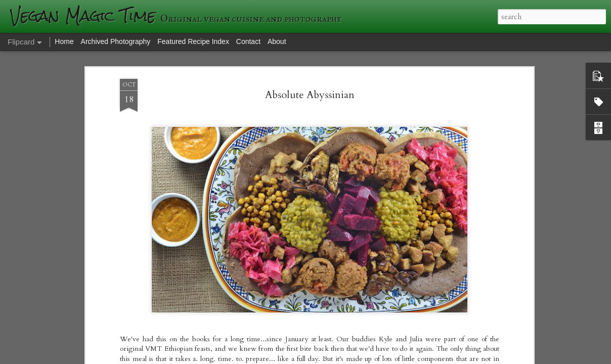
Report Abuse (481, 358)
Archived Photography (116, 41)
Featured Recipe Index (193, 41)
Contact (248, 41)
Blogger (452, 358)
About (277, 41)
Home (64, 41)
